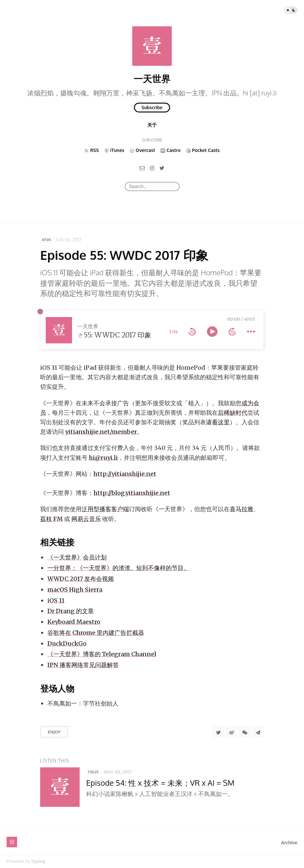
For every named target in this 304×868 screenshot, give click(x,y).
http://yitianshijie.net (125, 474)
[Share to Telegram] (258, 732)
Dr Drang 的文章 (71, 611)
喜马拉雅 (241, 509)
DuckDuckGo (67, 644)
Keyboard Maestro (74, 622)
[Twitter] (162, 168)
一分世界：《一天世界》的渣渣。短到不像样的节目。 (118, 568)
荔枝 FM (51, 519)
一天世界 (152, 79)
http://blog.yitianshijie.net (132, 493)
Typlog (38, 861)
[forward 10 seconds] (232, 332)
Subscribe (152, 107)
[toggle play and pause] (212, 332)
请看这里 (218, 422)
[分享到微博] (232, 732)
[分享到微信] (245, 732)
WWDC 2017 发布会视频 (81, 579)
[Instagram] (152, 168)
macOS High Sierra (75, 590)
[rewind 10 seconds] (192, 332)
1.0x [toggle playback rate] (173, 332)
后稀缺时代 (233, 413)
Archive (289, 843)
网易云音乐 (86, 519)
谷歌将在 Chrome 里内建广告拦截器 (96, 633)
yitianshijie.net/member (101, 432)
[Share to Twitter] (218, 732)
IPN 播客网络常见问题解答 (83, 665)
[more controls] (251, 332)
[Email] (142, 168)
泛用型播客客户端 (105, 509)
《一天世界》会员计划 (77, 557)
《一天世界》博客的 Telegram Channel (102, 654)
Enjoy (54, 732)
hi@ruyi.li (103, 458)
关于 (152, 125)
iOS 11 (56, 600)
